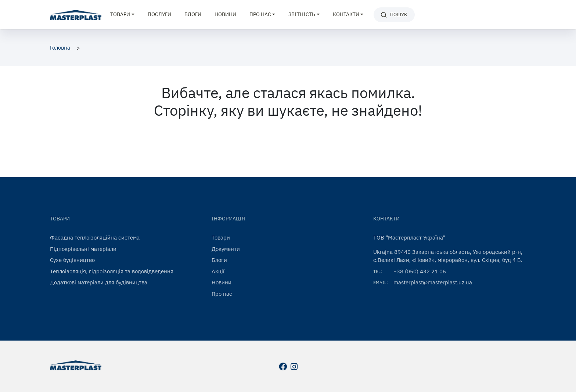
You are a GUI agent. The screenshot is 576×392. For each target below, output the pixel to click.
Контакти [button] (346, 14)
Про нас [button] (260, 14)
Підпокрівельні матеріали (83, 249)
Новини (225, 14)
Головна (60, 48)
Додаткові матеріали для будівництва (99, 282)
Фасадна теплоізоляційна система (95, 238)
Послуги (159, 14)
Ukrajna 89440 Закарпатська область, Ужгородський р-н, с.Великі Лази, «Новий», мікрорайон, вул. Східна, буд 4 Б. (448, 256)
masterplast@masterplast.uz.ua (433, 282)
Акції (218, 271)
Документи (226, 249)
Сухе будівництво (72, 260)
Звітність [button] (302, 14)
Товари (221, 238)
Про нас (222, 294)
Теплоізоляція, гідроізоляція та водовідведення (112, 271)
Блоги (193, 14)
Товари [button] (120, 14)
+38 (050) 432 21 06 (420, 271)
